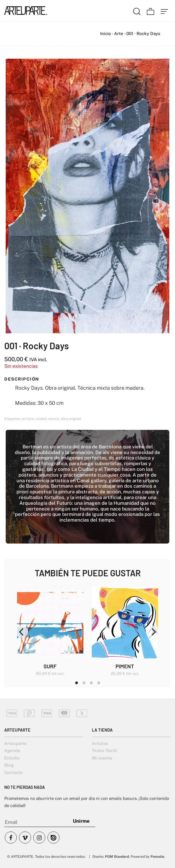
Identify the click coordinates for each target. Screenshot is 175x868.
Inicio (106, 33)
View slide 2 (84, 683)
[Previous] (22, 632)
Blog (9, 765)
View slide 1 (77, 683)
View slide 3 (91, 683)
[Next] (153, 632)
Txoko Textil (104, 750)
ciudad (41, 419)
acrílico (28, 419)
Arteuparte (16, 743)
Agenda (12, 750)
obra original (71, 419)
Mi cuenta (102, 758)
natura (53, 419)
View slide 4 (99, 683)
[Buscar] (137, 11)
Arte (119, 33)
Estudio (12, 758)
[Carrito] (151, 11)
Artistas (100, 743)
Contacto (14, 772)
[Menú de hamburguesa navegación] (164, 11)
